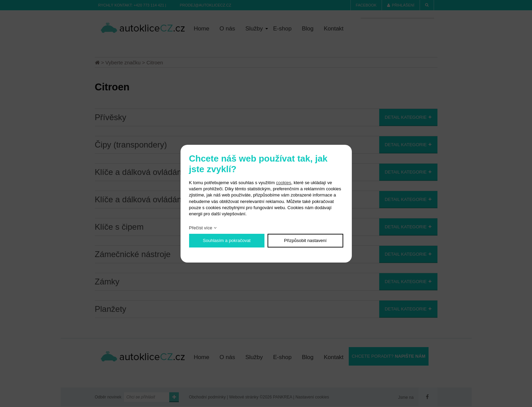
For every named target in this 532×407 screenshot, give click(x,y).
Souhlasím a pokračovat (227, 240)
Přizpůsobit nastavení (305, 240)
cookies (284, 183)
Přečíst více (201, 228)
